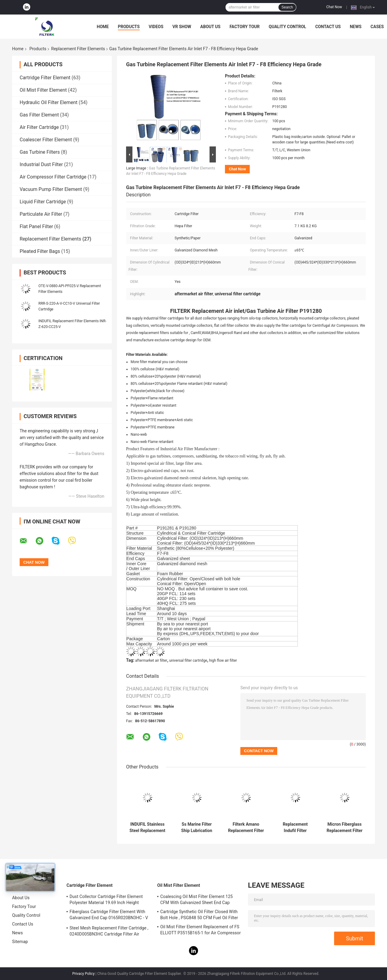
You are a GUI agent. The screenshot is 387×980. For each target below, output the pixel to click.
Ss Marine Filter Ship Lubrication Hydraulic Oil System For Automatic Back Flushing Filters (197, 828)
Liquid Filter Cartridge (43, 202)
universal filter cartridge (188, 660)
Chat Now (334, 7)
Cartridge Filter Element (45, 78)
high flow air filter (223, 660)
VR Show (182, 27)
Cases (377, 27)
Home (103, 27)
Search (287, 7)
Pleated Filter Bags (40, 251)
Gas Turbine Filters (40, 152)
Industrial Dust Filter (41, 164)
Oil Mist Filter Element (43, 90)
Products (129, 27)
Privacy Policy (83, 974)
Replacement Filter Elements (78, 49)
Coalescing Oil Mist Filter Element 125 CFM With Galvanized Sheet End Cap (197, 900)
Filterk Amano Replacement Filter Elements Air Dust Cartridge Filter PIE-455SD (246, 828)
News (356, 27)
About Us (210, 27)
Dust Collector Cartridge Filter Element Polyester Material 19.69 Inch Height (106, 900)
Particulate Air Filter (41, 214)
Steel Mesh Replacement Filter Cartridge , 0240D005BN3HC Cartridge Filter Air (109, 931)
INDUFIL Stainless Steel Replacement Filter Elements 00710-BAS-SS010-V (147, 828)
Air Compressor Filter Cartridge (53, 177)
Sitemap (20, 942)
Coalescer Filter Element (46, 140)
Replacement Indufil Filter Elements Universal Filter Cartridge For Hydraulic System (295, 828)
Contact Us (328, 27)
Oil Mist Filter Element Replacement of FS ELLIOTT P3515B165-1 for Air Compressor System (200, 931)
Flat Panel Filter (36, 226)
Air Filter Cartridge (39, 127)
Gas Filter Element (39, 115)
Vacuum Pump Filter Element (51, 189)
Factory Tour (245, 27)
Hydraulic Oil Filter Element (49, 102)
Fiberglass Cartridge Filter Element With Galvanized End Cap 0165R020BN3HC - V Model (109, 916)
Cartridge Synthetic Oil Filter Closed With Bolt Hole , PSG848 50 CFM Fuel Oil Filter (199, 915)
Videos (156, 27)
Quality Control (288, 27)
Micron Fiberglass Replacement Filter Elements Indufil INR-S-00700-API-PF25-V (345, 828)
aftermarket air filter (151, 660)
